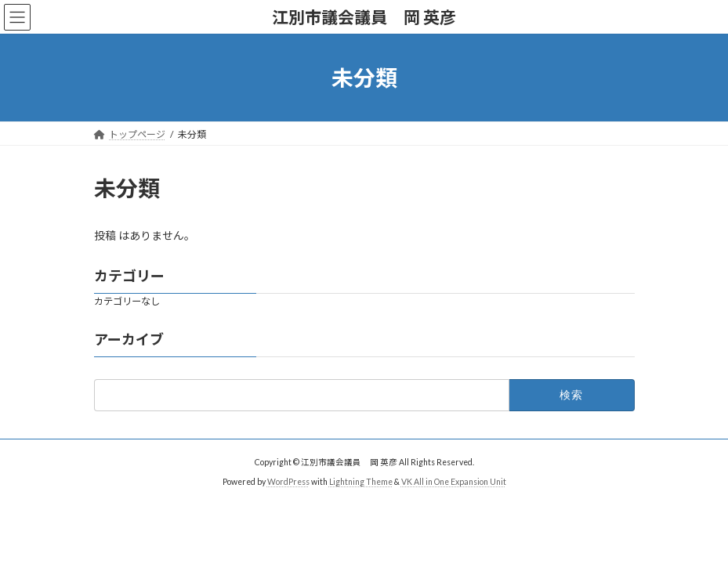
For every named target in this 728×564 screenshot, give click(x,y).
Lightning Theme (361, 482)
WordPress (288, 482)
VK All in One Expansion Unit (454, 482)
